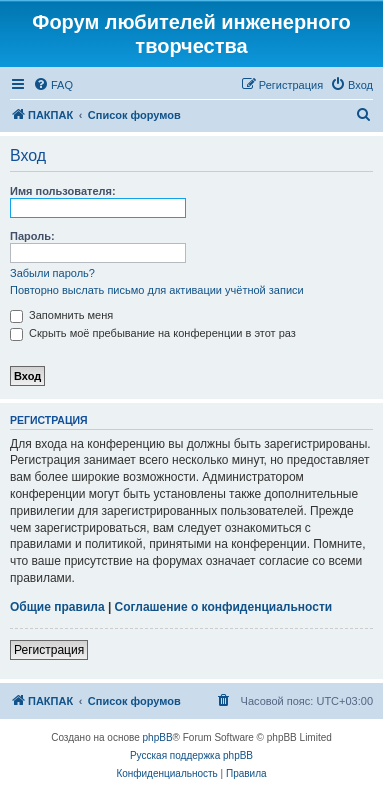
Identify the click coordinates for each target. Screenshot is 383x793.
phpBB (158, 737)
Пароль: (32, 236)
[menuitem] (53, 85)
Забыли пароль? (52, 273)
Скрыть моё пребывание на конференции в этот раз (153, 333)
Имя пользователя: (63, 191)
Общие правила (57, 607)
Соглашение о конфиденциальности (224, 607)
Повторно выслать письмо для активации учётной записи (157, 290)
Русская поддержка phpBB (191, 755)
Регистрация (49, 650)
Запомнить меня (61, 315)
